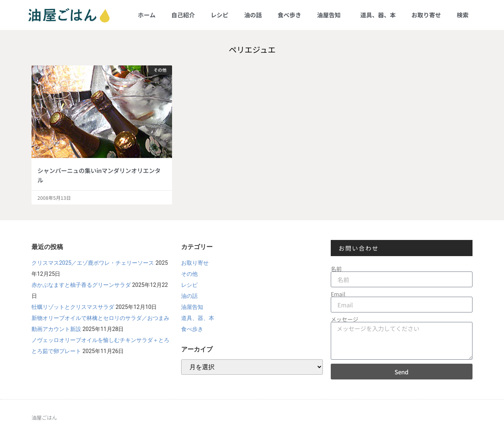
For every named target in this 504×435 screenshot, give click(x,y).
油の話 (253, 15)
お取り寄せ (426, 15)
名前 (336, 269)
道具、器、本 (378, 15)
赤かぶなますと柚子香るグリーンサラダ (81, 285)
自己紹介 (183, 15)
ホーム (147, 15)
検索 (463, 15)
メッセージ (345, 319)
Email (338, 294)
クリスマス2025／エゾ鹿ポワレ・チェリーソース (93, 263)
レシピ (220, 15)
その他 (189, 274)
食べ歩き (289, 15)
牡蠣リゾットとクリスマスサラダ (73, 307)
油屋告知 (331, 15)
